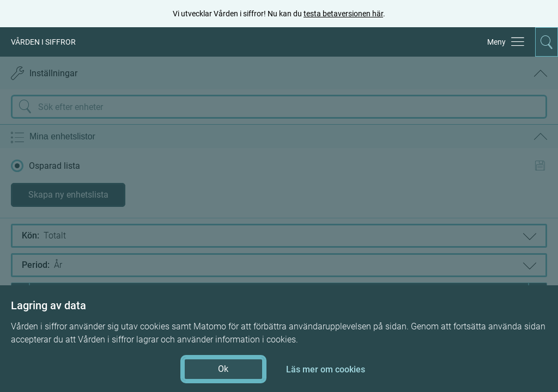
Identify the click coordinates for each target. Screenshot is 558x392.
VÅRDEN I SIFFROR (43, 42)
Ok (223, 369)
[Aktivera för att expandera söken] (547, 42)
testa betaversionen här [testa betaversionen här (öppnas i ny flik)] (343, 14)
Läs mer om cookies (326, 369)
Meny (496, 42)
